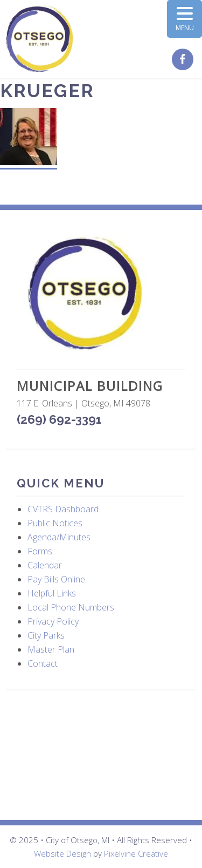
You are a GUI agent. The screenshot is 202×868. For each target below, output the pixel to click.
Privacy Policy (53, 621)
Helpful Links (52, 593)
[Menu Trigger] (184, 19)
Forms (40, 551)
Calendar (45, 565)
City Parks (46, 635)
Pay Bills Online (56, 579)
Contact (43, 663)
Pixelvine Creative (136, 853)
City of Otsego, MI (40, 39)
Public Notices (55, 523)
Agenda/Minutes (59, 537)
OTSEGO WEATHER (101, 755)
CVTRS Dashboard (63, 509)
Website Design (62, 853)
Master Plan (51, 649)
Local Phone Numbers (71, 607)
